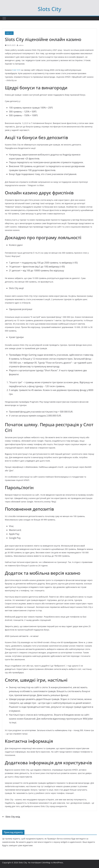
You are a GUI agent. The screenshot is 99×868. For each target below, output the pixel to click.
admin (21, 45)
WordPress (58, 863)
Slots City (49, 9)
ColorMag (46, 863)
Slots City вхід (11, 817)
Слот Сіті (9, 33)
